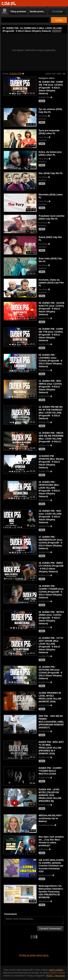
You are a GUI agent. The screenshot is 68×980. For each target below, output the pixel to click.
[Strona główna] (9, 4)
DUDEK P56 (16, 74)
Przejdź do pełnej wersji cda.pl (34, 955)
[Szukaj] (25, 20)
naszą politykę (56, 970)
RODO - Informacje (56, 976)
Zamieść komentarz (50, 929)
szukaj (59, 20)
